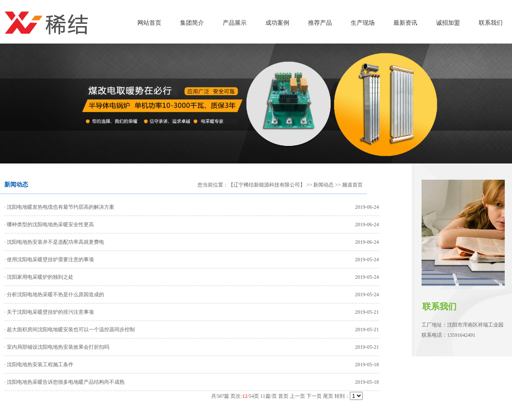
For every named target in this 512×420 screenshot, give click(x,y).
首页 (283, 396)
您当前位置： (213, 185)
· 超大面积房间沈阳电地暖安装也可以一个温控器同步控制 (70, 330)
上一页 (297, 396)
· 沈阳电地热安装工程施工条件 (39, 365)
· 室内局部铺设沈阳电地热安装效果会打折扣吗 (57, 347)
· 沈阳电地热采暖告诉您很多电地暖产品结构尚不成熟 (64, 382)
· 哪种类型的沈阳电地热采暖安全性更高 (49, 225)
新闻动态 (323, 185)
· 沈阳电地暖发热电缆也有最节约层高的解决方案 (59, 207)
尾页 (328, 396)
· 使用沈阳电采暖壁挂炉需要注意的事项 (49, 260)
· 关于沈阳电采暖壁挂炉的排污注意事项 (49, 312)
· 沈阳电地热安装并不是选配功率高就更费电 (54, 242)
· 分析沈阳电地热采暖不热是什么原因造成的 (54, 295)
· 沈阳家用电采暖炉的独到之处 (39, 277)
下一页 (314, 396)
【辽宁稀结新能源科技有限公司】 (267, 185)
